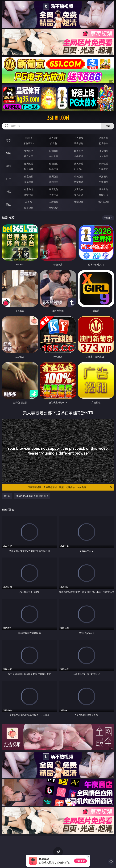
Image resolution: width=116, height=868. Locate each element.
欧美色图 (79, 176)
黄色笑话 (79, 195)
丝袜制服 (54, 156)
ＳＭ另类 (104, 156)
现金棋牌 (79, 143)
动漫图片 (104, 176)
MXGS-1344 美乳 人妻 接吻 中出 (32, 496)
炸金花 (54, 143)
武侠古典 (104, 189)
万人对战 (79, 138)
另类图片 (104, 182)
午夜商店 (54, 202)
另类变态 (104, 169)
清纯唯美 (54, 182)
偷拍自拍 (54, 164)
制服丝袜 (29, 169)
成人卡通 (79, 164)
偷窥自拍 (29, 176)
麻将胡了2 (29, 143)
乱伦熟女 (79, 169)
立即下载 (80, 861)
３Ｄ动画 (104, 151)
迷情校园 (29, 195)
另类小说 (54, 195)
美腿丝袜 (29, 182)
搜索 (108, 126)
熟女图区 (79, 182)
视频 (8, 153)
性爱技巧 (104, 195)
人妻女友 (79, 189)
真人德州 (54, 138)
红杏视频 (29, 208)
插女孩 (29, 202)
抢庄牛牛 (104, 143)
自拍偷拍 (54, 151)
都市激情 (29, 189)
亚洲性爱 (29, 164)
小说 (8, 192)
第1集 (7, 496)
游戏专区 (104, 138)
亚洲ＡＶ (29, 151)
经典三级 (54, 169)
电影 (8, 166)
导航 (8, 204)
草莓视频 (79, 202)
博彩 (8, 140)
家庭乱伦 (54, 189)
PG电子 (29, 138)
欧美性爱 (104, 164)
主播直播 (79, 156)
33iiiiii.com (58, 118)
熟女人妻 (29, 156)
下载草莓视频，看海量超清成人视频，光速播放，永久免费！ (70, 487)
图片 (8, 179)
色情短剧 (54, 208)
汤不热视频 (104, 202)
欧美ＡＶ (79, 151)
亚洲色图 (54, 176)
